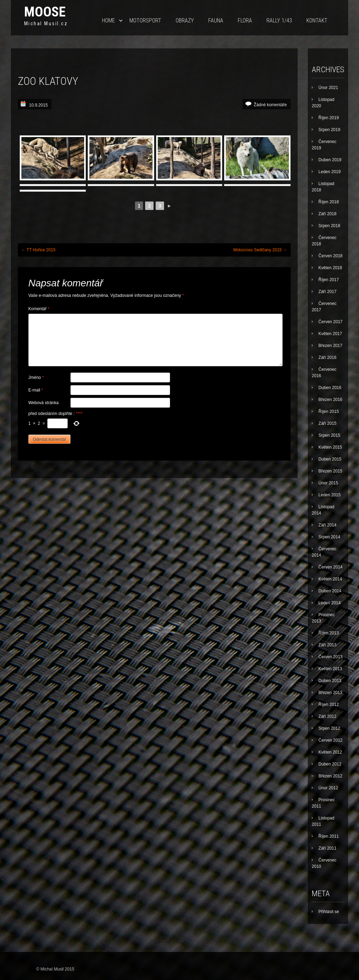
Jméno (36, 377)
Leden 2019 (329, 172)
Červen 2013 (330, 657)
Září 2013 (327, 645)
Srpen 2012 (329, 728)
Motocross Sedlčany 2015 (260, 250)
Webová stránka (44, 403)
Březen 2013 (330, 693)
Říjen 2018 (328, 202)
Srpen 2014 (329, 537)
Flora (245, 21)
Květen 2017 (330, 334)
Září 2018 (327, 214)
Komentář (39, 309)
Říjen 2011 (328, 836)
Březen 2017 (330, 346)
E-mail (36, 390)
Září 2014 (327, 525)
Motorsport (145, 21)
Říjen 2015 (328, 411)
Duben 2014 (330, 591)
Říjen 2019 (328, 118)
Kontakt (317, 21)
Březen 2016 (330, 400)
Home (109, 21)
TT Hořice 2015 (39, 250)
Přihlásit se (329, 912)
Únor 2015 (328, 483)
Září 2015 (327, 423)
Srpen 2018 (329, 226)
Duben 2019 (330, 160)
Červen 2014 (330, 567)
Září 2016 (327, 358)
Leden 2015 (329, 495)
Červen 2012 (330, 740)
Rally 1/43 (279, 21)
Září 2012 (327, 716)
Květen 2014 (330, 579)
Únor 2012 (328, 788)
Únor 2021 (328, 88)
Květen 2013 (330, 669)
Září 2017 (327, 292)
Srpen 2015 (329, 435)
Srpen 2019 (329, 130)
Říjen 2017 (328, 280)
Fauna (216, 21)
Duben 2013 (330, 681)
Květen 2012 (330, 752)
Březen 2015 (330, 471)
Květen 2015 (330, 447)
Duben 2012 (330, 764)
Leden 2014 (329, 603)
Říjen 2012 (328, 705)
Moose (45, 12)
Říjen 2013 (328, 633)
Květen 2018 (330, 268)
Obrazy (185, 21)
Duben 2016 (330, 388)
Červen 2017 (330, 322)
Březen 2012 (330, 776)
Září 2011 (327, 848)
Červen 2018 (330, 256)
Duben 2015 (330, 459)
